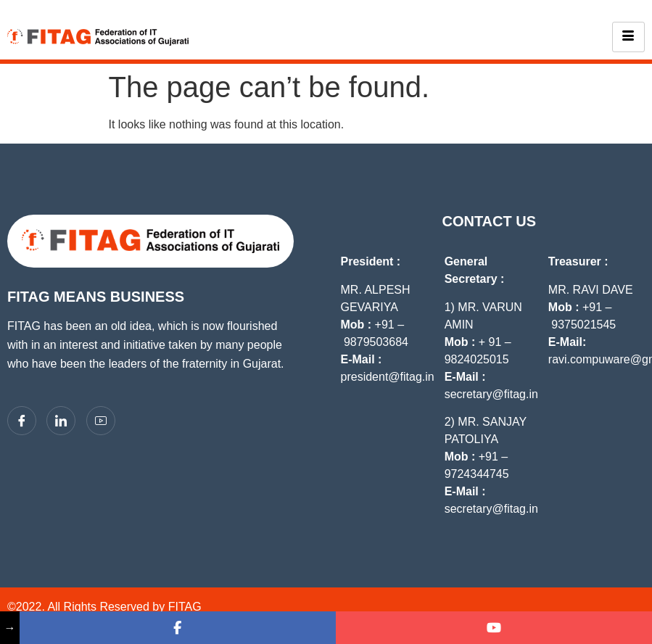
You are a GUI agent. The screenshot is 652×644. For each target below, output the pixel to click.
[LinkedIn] (61, 421)
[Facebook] (22, 421)
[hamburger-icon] (628, 37)
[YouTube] (101, 421)
